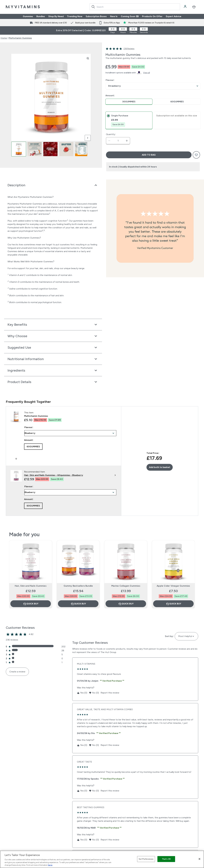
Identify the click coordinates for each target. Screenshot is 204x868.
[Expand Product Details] (53, 382)
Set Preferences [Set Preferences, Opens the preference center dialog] (146, 859)
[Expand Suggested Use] (53, 348)
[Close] (199, 859)
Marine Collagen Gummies (126, 586)
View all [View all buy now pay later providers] (146, 73)
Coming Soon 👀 (130, 16)
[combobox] (135, 7)
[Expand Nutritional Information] (53, 359)
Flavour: (110, 80)
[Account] (185, 7)
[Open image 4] (66, 149)
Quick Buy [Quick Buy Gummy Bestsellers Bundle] (78, 604)
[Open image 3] (50, 149)
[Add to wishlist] (196, 155)
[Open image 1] (19, 149)
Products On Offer (152, 16)
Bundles (41, 16)
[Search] (93, 7)
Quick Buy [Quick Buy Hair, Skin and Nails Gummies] (31, 604)
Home (4, 38)
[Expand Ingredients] (53, 370)
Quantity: (111, 134)
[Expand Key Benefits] (53, 325)
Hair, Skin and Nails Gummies (31, 586)
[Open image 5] (82, 149)
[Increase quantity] (127, 141)
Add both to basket (160, 467)
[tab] (129, 120)
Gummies (28, 16)
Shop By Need (56, 16)
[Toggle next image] (88, 138)
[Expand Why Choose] (53, 336)
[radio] (129, 102)
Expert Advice (174, 16)
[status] (118, 141)
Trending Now (75, 16)
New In (114, 16)
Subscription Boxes (96, 16)
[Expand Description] (53, 185)
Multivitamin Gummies (20, 38)
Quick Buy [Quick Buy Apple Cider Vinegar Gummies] (173, 604)
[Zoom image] (88, 58)
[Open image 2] (35, 149)
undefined (153, 86)
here (50, 865)
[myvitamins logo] (23, 7)
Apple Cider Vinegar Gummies (173, 586)
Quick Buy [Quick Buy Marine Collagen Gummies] (126, 604)
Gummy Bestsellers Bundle (78, 586)
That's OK (166, 859)
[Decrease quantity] (109, 141)
